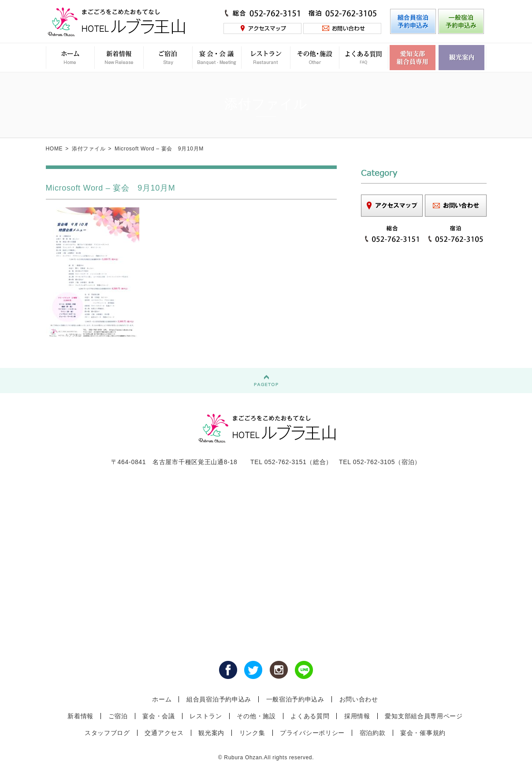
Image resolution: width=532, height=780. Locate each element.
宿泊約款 (373, 733)
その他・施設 (256, 716)
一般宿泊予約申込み (295, 699)
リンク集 (252, 733)
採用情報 (357, 716)
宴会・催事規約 (423, 733)
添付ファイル (89, 149)
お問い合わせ (359, 699)
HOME (54, 149)
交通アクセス (164, 733)
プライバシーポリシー (312, 733)
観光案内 (211, 733)
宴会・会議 (159, 716)
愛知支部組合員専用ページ (424, 716)
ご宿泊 (118, 716)
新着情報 (80, 716)
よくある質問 (310, 716)
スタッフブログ (107, 733)
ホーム (162, 699)
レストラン (206, 716)
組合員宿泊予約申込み (219, 699)
